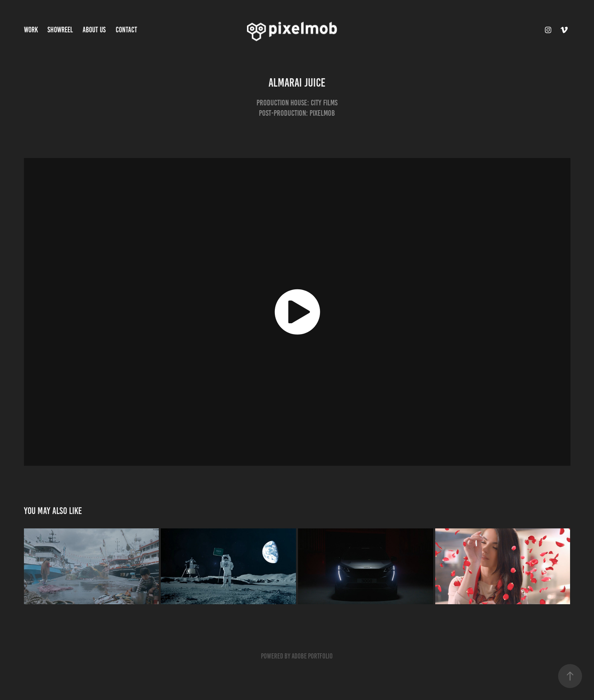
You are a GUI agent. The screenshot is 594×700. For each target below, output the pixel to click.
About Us (94, 30)
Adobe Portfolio (312, 656)
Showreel (60, 30)
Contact (126, 30)
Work (31, 30)
